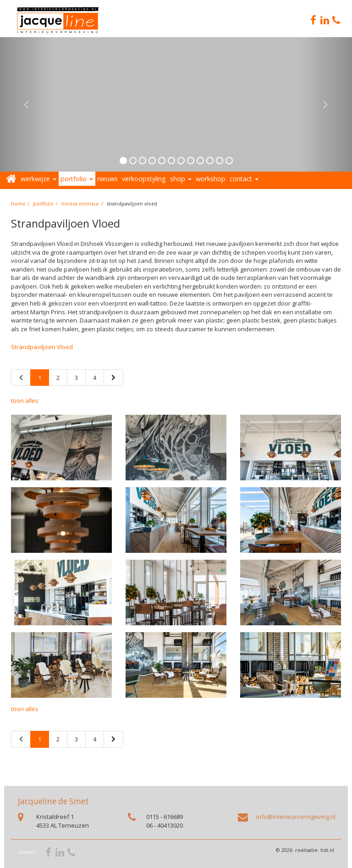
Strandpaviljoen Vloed (42, 347)
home (18, 204)
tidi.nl (327, 850)
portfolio (43, 204)
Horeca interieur (80, 204)
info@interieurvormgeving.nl (296, 817)
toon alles (25, 401)
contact (27, 852)
